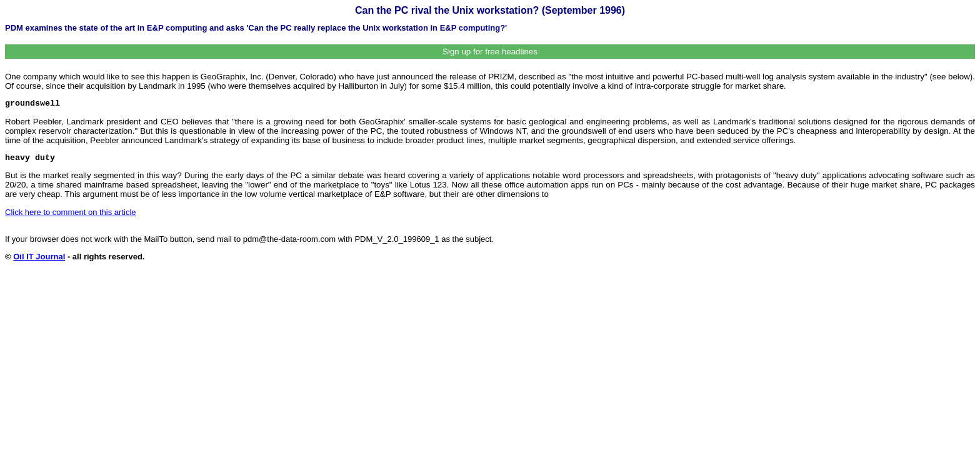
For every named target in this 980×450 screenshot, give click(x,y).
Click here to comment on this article (71, 212)
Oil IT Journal (39, 257)
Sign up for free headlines (490, 52)
